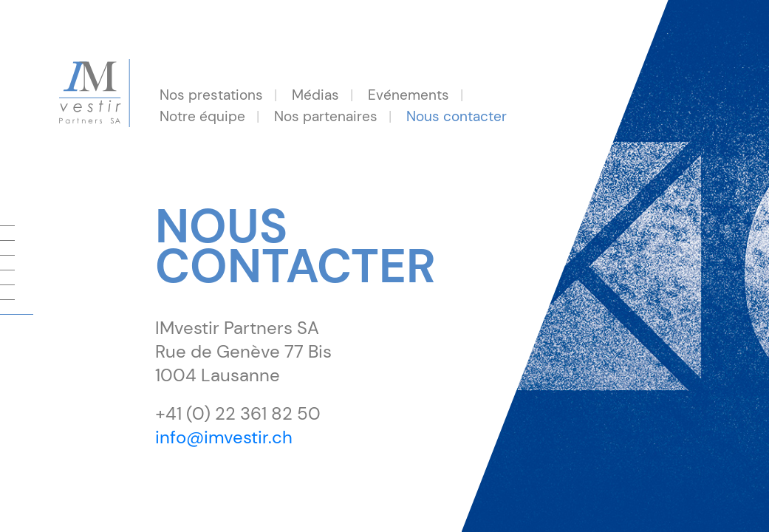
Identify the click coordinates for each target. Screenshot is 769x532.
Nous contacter (457, 116)
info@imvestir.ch (224, 437)
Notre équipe (202, 116)
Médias (315, 95)
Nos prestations (211, 95)
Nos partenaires (326, 116)
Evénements (409, 95)
